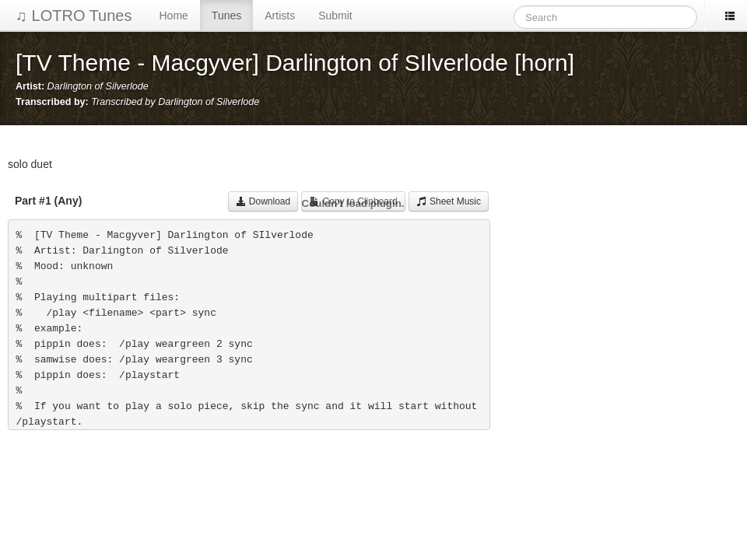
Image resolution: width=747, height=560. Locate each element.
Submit (335, 16)
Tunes (226, 16)
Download (263, 201)
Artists (280, 16)
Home (174, 16)
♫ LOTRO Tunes (74, 16)
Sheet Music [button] (449, 201)
